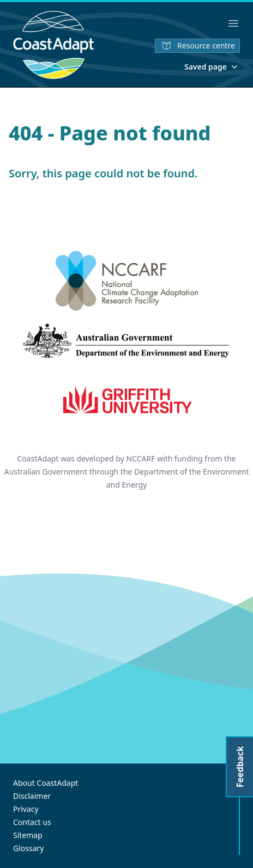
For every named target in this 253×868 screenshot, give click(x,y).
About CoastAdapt (46, 783)
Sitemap (28, 835)
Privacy (26, 809)
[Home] (53, 45)
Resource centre (197, 46)
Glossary (28, 848)
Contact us (32, 822)
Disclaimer (32, 796)
